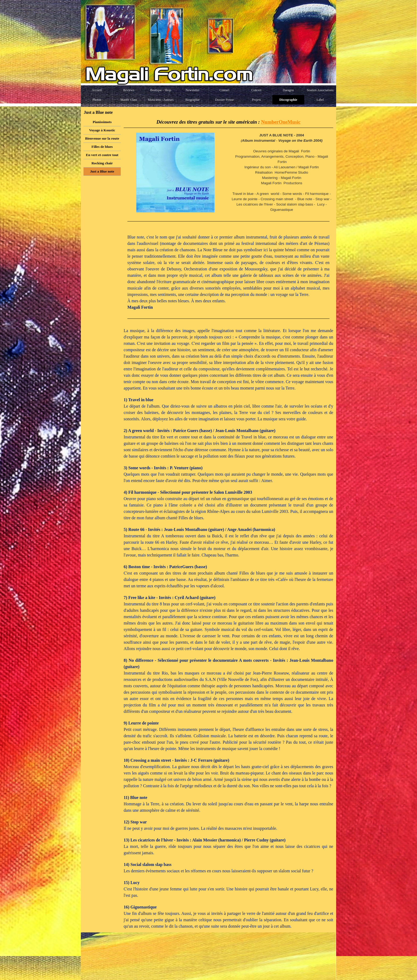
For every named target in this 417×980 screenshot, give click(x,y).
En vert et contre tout (102, 155)
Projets (256, 100)
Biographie (192, 100)
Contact (224, 90)
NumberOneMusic (281, 122)
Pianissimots (102, 122)
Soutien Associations (320, 90)
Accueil (97, 90)
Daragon (288, 90)
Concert (256, 90)
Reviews (129, 90)
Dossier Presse (224, 100)
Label (320, 100)
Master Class (129, 100)
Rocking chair (102, 163)
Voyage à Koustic (102, 130)
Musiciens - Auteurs (161, 100)
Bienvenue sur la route (102, 138)
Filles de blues (102, 147)
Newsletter (193, 90)
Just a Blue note (102, 171)
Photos (97, 100)
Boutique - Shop (161, 90)
